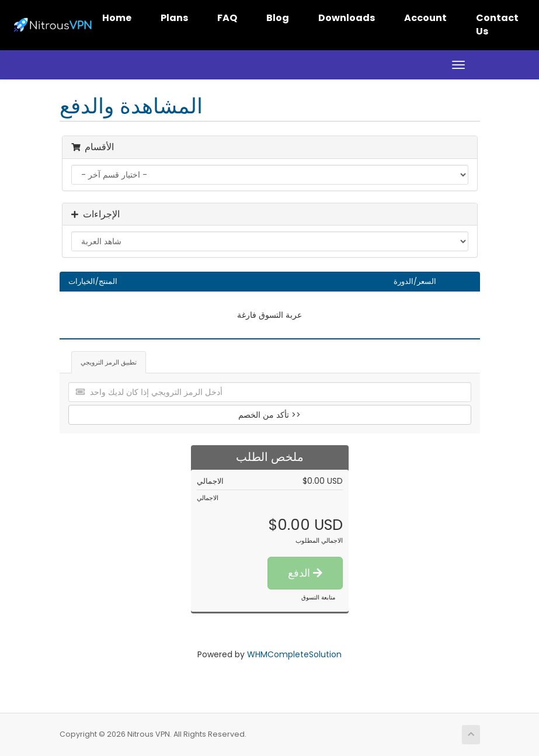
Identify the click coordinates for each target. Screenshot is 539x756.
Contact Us (497, 25)
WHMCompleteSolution (294, 654)
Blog (278, 18)
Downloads (347, 18)
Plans (174, 18)
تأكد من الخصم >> (269, 415)
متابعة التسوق (318, 597)
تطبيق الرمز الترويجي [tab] (109, 362)
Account (425, 18)
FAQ (227, 18)
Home (117, 18)
